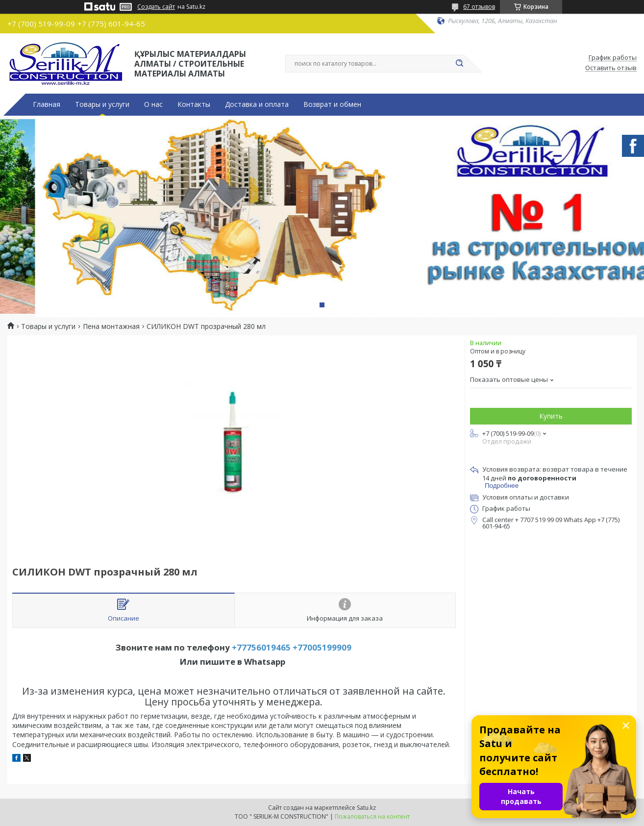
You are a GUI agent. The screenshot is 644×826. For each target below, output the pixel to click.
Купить (551, 416)
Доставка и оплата (257, 104)
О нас (153, 104)
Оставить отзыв (611, 68)
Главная (47, 104)
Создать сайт (156, 7)
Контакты (194, 104)
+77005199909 (322, 647)
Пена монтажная (111, 326)
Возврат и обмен (332, 104)
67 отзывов (479, 7)
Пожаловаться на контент (372, 816)
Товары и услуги (102, 104)
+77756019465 (261, 647)
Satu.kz (366, 808)
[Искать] (459, 64)
